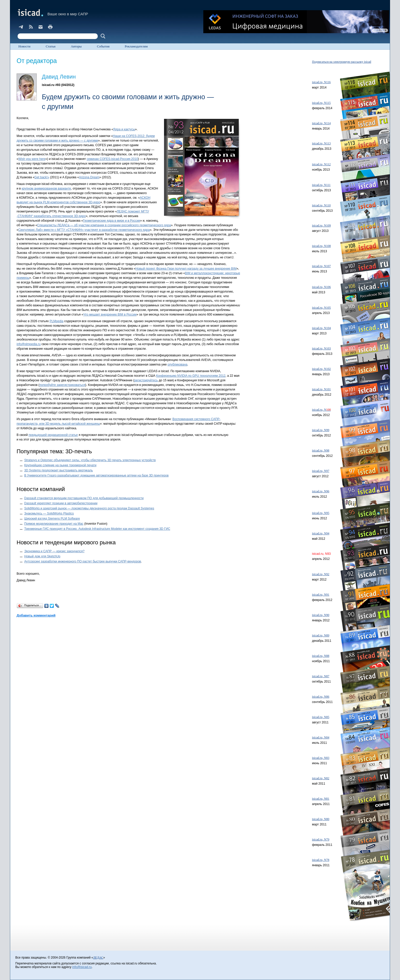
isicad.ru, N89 (321, 635)
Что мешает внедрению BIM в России (110, 315)
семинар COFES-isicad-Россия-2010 (112, 159)
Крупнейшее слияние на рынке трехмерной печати (60, 465)
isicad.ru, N (321, 410)
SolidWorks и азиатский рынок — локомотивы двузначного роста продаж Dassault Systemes (89, 508)
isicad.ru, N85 (321, 717)
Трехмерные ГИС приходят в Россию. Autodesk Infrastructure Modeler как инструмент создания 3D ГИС (97, 529)
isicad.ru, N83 (321, 758)
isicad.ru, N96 (321, 491)
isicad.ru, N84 (321, 737)
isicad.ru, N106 (321, 287)
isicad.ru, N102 (321, 369)
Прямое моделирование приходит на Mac (54, 524)
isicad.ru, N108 (321, 246)
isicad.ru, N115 (321, 103)
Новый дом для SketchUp (42, 556)
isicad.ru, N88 (321, 656)
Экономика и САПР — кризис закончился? (54, 551)
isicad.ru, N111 (321, 185)
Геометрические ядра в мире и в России (111, 221)
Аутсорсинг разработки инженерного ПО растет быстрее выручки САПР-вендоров (83, 561)
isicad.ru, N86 (321, 697)
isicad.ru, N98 (321, 450)
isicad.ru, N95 (321, 513)
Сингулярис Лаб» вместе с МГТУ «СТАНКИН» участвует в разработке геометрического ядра (84, 230)
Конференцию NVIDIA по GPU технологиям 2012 (191, 376)
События (103, 46)
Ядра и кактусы (124, 129)
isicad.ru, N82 (321, 778)
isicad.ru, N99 (321, 430)
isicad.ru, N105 (321, 308)
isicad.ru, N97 (321, 471)
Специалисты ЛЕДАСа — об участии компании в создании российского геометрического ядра (104, 225)
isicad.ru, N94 (321, 533)
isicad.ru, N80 (321, 819)
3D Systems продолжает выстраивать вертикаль (59, 470)
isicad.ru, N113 (321, 143)
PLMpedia (56, 321)
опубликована (178, 365)
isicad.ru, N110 (321, 205)
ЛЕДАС (98, 958)
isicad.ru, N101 (321, 389)
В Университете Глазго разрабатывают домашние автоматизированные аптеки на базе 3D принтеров (96, 475)
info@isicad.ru (82, 967)
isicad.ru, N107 (321, 266)
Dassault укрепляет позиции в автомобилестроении (61, 503)
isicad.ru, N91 (321, 595)
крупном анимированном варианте (46, 189)
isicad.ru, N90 (321, 615)
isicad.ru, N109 (321, 225)
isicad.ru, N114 (321, 123)
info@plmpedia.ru (29, 344)
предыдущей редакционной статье (53, 435)
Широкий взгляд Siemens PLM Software (52, 519)
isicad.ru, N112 (321, 164)
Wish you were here (32, 159)
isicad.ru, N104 (321, 328)
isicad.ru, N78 (321, 860)
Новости (24, 46)
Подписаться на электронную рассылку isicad (342, 62)
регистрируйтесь (146, 380)
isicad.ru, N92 (321, 574)
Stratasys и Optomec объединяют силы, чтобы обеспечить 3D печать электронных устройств (90, 460)
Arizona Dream (89, 177)
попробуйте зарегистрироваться (62, 385)
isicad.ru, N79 (321, 839)
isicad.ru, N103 (321, 348)
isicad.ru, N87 (321, 676)
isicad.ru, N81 (321, 799)
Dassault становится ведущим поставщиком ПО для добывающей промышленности (84, 498)
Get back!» (42, 177)
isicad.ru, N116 (321, 82)
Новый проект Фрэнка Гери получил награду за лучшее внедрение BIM (186, 269)
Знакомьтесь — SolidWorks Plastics (49, 513)
